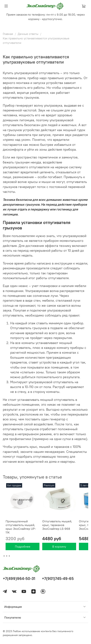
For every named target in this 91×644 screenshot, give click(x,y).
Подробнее (23, 546)
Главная (8, 34)
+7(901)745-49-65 (58, 579)
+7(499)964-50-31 (19, 579)
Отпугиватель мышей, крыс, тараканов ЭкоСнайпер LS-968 (57, 525)
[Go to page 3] (9, 556)
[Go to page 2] (7, 556)
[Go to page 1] (4, 556)
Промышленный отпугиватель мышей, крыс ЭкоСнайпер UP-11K (21, 527)
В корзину (59, 546)
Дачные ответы (28, 34)
